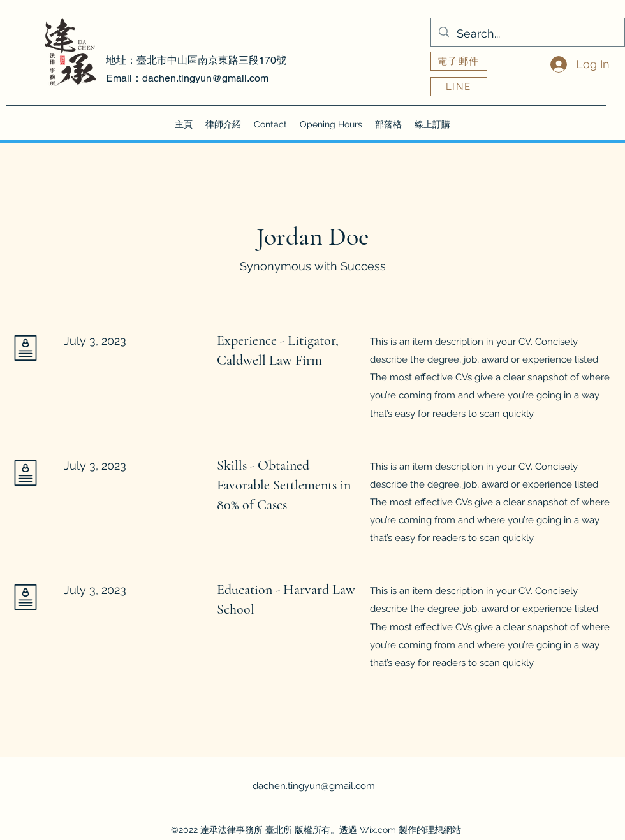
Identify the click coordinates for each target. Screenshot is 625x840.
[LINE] (459, 87)
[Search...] (527, 34)
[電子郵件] (459, 61)
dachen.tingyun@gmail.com (205, 78)
